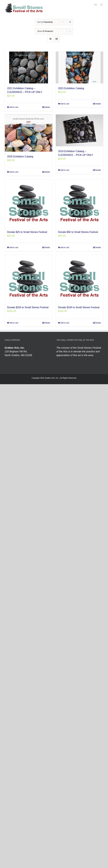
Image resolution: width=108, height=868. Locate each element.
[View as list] (57, 39)
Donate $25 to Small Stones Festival (27, 232)
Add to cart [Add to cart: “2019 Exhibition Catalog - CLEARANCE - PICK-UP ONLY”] (65, 170)
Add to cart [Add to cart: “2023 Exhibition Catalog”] (65, 104)
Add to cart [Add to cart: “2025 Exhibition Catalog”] (14, 172)
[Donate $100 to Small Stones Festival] (80, 279)
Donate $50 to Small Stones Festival (78, 232)
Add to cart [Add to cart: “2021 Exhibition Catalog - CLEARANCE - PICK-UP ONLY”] (14, 107)
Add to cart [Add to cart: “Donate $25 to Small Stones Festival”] (14, 247)
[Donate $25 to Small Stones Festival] (29, 203)
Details (47, 107)
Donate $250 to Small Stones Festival (28, 307)
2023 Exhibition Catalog (71, 88)
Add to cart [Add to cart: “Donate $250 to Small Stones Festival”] (14, 323)
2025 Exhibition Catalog (20, 157)
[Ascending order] (70, 22)
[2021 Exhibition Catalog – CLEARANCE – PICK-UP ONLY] (29, 68)
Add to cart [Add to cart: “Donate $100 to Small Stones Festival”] (65, 323)
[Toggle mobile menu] (102, 5)
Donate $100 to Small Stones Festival (79, 307)
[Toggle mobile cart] (95, 5)
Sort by (45, 22)
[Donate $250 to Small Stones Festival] (29, 279)
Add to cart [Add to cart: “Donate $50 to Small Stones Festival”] (65, 247)
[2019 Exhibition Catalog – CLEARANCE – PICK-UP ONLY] (80, 130)
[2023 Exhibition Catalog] (80, 68)
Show (45, 31)
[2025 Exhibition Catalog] (29, 133)
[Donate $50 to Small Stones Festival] (80, 203)
